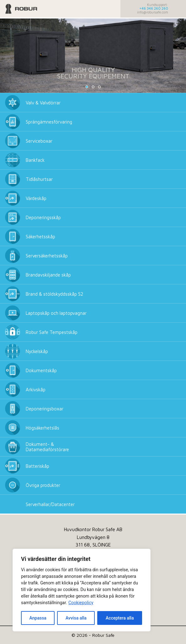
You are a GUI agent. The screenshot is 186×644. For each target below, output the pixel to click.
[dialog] (82, 590)
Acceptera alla (120, 618)
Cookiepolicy (81, 603)
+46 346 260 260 (154, 8)
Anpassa (38, 618)
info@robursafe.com (153, 12)
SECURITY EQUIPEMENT (93, 76)
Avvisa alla (76, 618)
